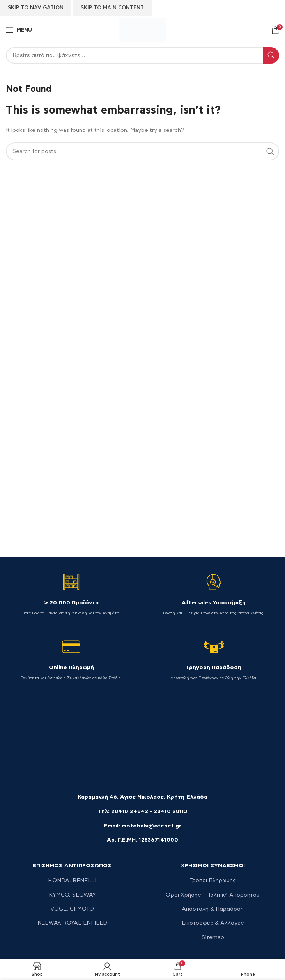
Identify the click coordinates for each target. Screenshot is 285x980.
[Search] (142, 55)
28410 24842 (130, 811)
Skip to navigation (36, 8)
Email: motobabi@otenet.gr (143, 826)
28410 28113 (170, 811)
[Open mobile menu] (19, 30)
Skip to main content (112, 8)
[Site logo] (142, 29)
